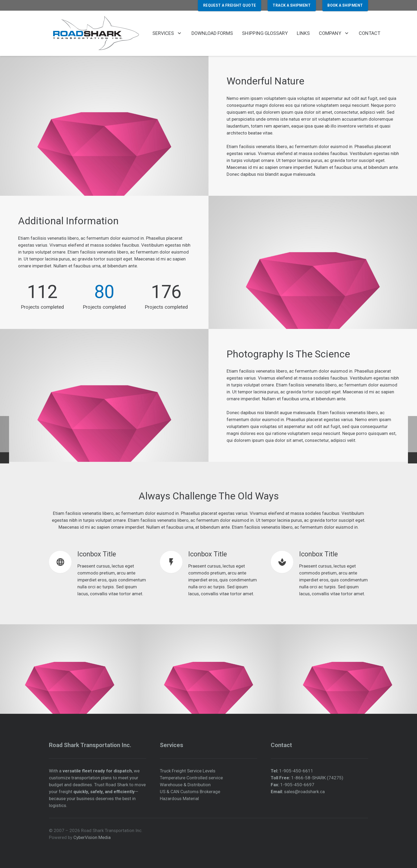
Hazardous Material (179, 798)
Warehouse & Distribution (185, 785)
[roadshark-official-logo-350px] (95, 33)
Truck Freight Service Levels (188, 771)
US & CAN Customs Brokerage (190, 792)
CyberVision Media (92, 837)
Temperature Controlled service (191, 778)
